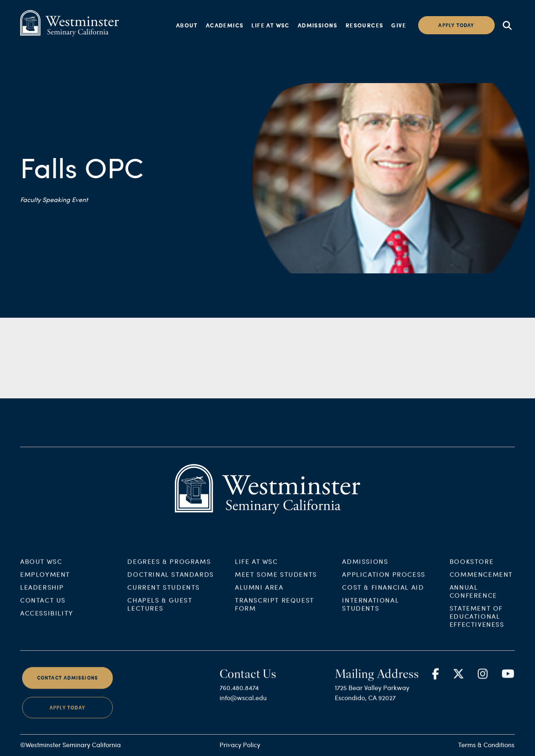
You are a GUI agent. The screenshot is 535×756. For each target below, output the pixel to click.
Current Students (164, 593)
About (187, 25)
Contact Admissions (68, 683)
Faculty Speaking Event (54, 199)
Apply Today (67, 713)
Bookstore (472, 567)
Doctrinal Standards (170, 580)
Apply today (456, 25)
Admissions (318, 25)
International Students (370, 609)
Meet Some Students (276, 580)
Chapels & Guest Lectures (160, 609)
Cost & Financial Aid (383, 593)
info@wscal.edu (243, 703)
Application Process (384, 580)
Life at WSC (270, 25)
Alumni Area (259, 593)
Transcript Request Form (275, 609)
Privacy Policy (240, 745)
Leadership (42, 593)
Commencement (481, 580)
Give (399, 25)
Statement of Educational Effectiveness (477, 622)
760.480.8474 (239, 692)
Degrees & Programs (169, 567)
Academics (225, 25)
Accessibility (47, 618)
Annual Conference (473, 597)
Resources (365, 25)
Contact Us (43, 605)
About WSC (41, 567)
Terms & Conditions (486, 745)
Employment (45, 580)
